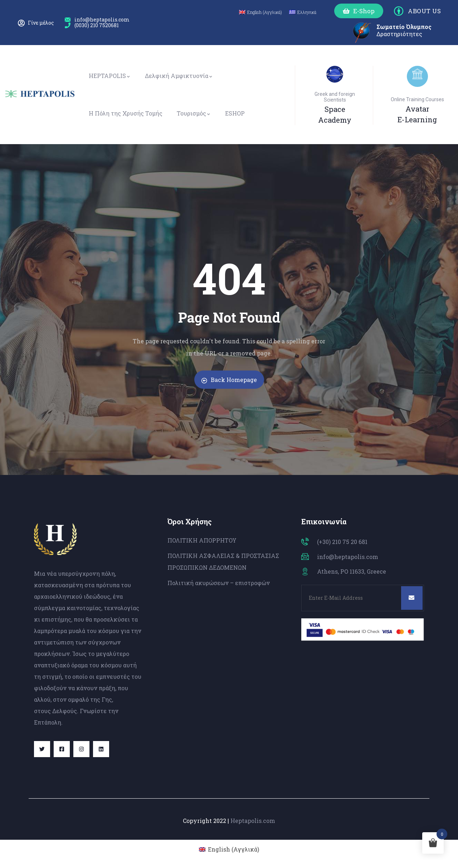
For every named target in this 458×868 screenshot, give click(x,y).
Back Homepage (229, 380)
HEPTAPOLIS (110, 76)
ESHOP (235, 113)
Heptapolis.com (253, 821)
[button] (359, 11)
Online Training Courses (417, 99)
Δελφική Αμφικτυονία (179, 76)
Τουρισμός (194, 113)
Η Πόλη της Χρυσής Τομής (126, 113)
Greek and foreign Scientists (335, 97)
